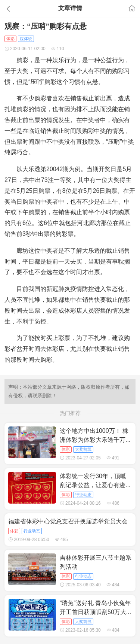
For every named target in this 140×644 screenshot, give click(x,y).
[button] (21, 9)
